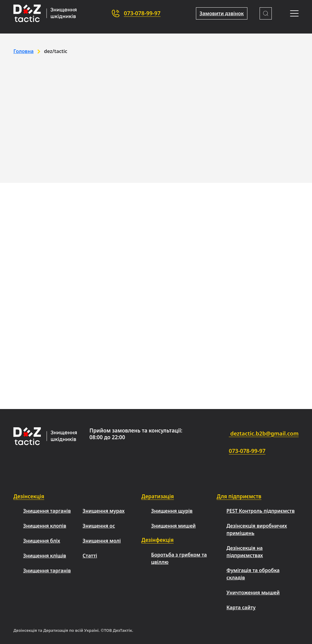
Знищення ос (99, 526)
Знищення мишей (173, 526)
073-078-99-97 (142, 13)
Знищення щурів (172, 511)
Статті (90, 556)
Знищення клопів (45, 526)
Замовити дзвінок (222, 13)
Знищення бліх (42, 541)
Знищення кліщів (45, 556)
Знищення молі (102, 541)
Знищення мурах (104, 511)
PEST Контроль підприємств (261, 511)
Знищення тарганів (47, 511)
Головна (23, 51)
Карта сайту (241, 607)
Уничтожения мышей (253, 592)
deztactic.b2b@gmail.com (247, 434)
